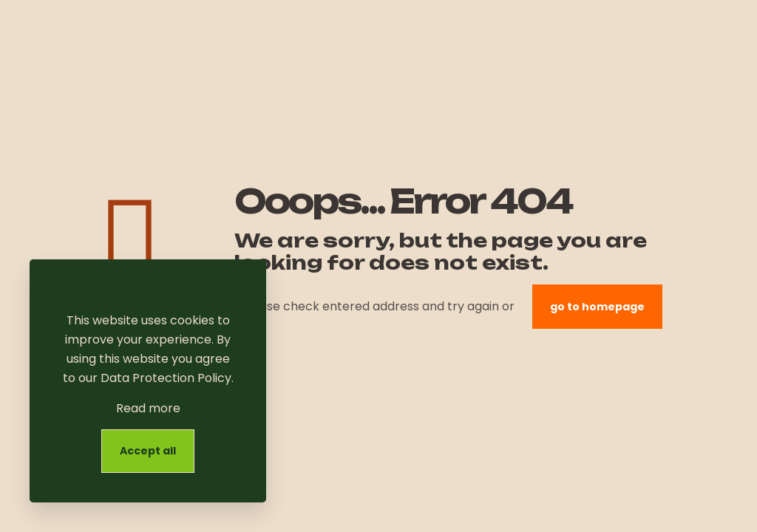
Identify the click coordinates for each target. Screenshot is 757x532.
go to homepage (597, 307)
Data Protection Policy (166, 378)
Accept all (148, 451)
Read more (148, 408)
